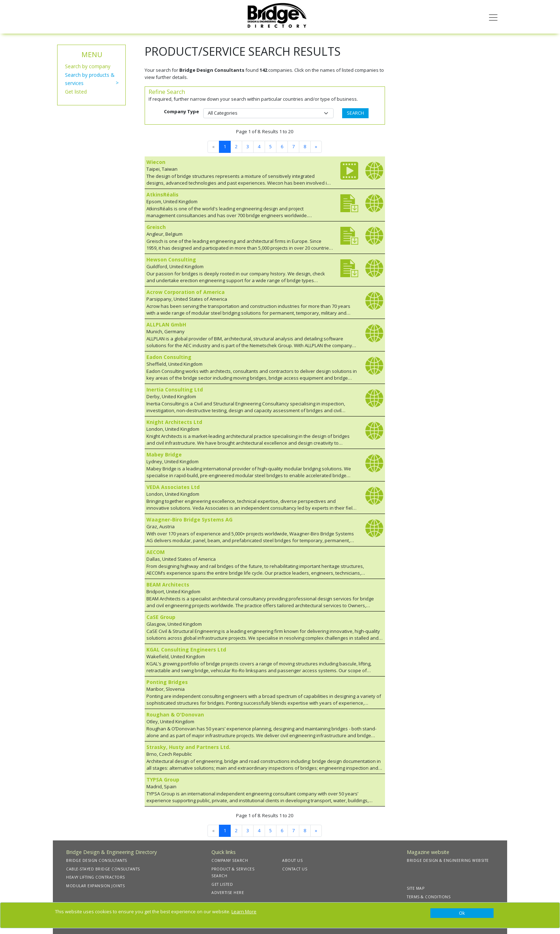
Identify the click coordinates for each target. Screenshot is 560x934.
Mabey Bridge (164, 454)
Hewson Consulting (171, 259)
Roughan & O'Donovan (175, 715)
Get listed (76, 92)
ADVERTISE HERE (228, 893)
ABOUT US (292, 860)
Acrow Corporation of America (186, 292)
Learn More (244, 911)
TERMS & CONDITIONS (429, 897)
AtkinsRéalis (162, 194)
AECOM (156, 552)
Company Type (181, 111)
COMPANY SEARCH (230, 860)
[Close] (462, 913)
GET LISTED (222, 884)
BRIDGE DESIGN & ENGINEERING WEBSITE (448, 860)
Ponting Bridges (167, 682)
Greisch (156, 227)
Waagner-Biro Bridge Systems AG (189, 520)
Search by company (88, 66)
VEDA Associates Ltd (173, 487)
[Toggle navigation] (493, 17)
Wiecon (156, 162)
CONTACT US (295, 869)
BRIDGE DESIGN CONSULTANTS (97, 860)
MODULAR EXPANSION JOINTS (95, 886)
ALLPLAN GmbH (166, 324)
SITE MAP (416, 888)
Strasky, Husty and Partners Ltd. (188, 747)
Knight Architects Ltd (174, 422)
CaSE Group (161, 617)
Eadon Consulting (169, 357)
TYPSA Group (163, 780)
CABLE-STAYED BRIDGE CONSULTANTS (103, 869)
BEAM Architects (168, 585)
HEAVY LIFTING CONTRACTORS (96, 877)
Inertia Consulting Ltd (175, 389)
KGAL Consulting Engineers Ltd (186, 650)
